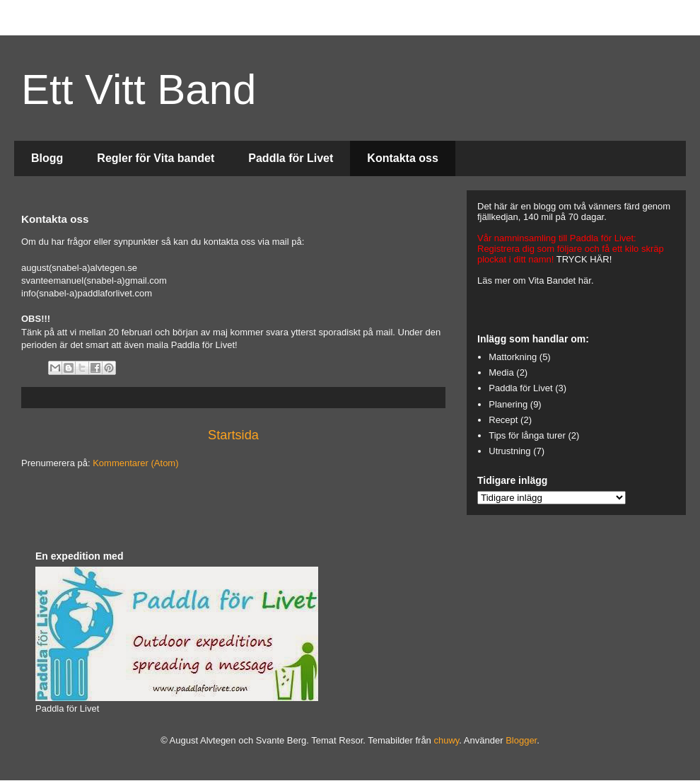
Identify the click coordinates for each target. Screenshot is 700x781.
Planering (508, 404)
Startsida (233, 435)
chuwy (446, 740)
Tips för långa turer (527, 435)
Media (501, 372)
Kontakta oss (402, 158)
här (585, 280)
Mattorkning (513, 357)
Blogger (521, 740)
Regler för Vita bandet (156, 158)
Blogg (47, 158)
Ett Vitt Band (139, 89)
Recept (503, 420)
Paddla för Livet (291, 158)
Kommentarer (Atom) (135, 463)
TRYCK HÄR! (584, 259)
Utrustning (509, 451)
